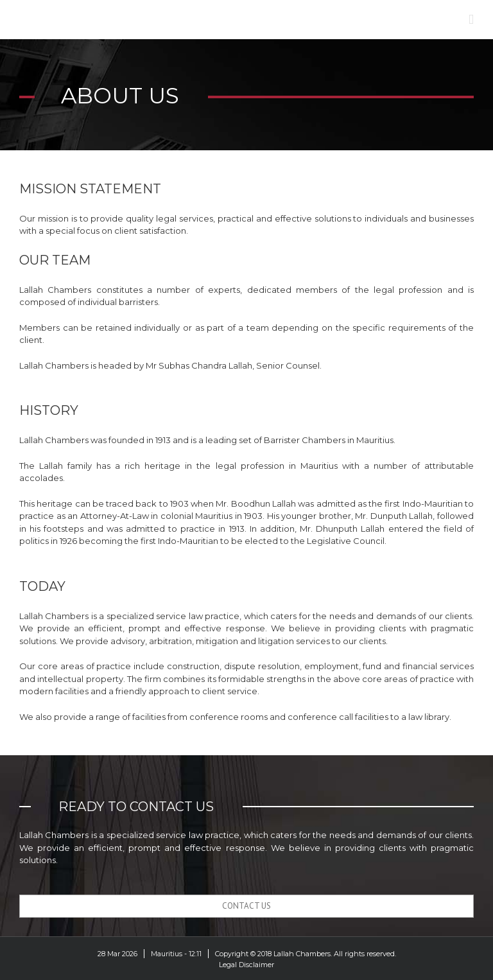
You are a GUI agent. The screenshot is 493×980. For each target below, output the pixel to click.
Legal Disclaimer (246, 965)
